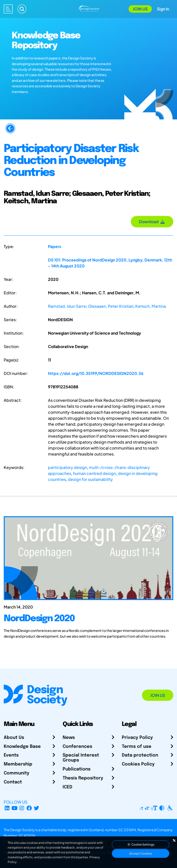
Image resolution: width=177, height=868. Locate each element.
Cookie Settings (141, 844)
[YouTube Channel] (15, 808)
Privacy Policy (137, 738)
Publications (77, 769)
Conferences (77, 747)
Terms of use (137, 747)
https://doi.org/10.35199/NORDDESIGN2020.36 (96, 373)
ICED (67, 787)
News (69, 738)
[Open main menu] (8, 9)
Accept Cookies (141, 853)
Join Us (140, 9)
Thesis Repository (83, 778)
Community (17, 773)
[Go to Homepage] (89, 9)
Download (152, 222)
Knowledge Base (22, 747)
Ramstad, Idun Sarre (67, 306)
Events (11, 755)
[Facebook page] (29, 808)
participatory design (67, 467)
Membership (18, 764)
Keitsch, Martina (151, 306)
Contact (13, 782)
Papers (55, 246)
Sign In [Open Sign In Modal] (163, 9)
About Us (14, 738)
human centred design (94, 473)
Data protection (140, 755)
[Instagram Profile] (22, 808)
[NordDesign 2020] (88, 623)
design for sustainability (90, 479)
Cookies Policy (138, 764)
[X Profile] (37, 808)
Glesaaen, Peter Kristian (111, 306)
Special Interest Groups (81, 758)
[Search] (22, 9)
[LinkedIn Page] (7, 808)
